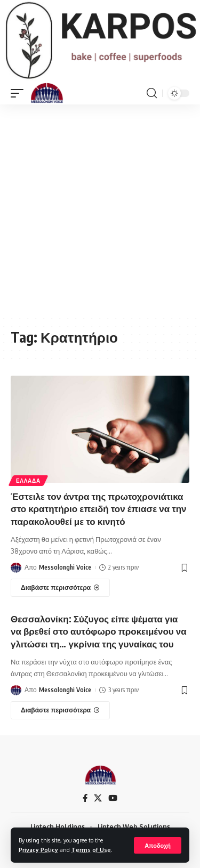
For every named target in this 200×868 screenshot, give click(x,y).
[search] (152, 93)
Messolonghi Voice (65, 567)
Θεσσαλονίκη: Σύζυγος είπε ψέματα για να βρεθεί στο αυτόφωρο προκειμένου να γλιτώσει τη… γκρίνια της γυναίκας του (99, 631)
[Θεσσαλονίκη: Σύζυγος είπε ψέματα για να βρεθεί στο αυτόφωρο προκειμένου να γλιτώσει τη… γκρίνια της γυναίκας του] (60, 710)
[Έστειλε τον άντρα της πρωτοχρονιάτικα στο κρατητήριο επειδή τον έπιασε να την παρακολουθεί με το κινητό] (60, 588)
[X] (98, 798)
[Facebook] (85, 798)
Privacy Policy (38, 850)
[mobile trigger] (20, 93)
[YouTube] (113, 798)
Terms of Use (91, 850)
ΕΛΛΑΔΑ (28, 481)
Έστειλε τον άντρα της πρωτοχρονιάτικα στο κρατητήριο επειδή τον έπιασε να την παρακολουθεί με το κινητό (99, 509)
